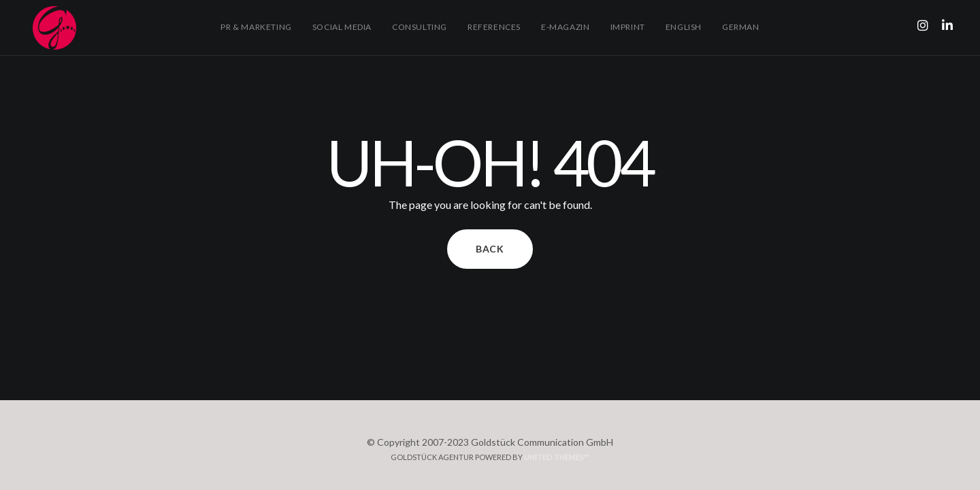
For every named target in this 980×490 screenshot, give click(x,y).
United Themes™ (557, 457)
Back (490, 249)
